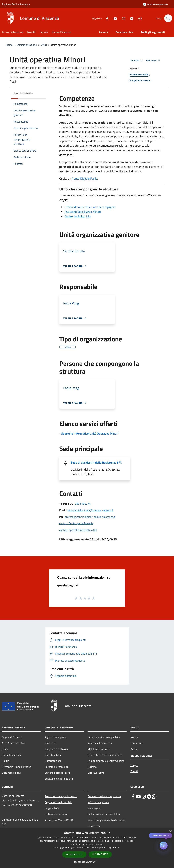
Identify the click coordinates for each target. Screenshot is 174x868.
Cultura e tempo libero (57, 773)
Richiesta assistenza (56, 814)
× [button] (170, 831)
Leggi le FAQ (52, 808)
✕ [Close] (168, 836)
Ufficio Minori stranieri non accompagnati (90, 207)
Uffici (44, 45)
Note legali (94, 808)
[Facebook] (106, 18)
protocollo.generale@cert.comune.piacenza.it (90, 517)
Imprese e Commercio (100, 743)
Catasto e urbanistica (57, 767)
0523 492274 (83, 504)
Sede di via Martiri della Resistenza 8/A (96, 463)
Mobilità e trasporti (98, 749)
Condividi (137, 61)
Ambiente (50, 743)
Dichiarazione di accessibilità (104, 814)
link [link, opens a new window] (119, 847)
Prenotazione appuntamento (61, 796)
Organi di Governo (12, 737)
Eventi (134, 771)
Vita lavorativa (96, 773)
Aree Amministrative (14, 743)
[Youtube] (114, 18)
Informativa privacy (99, 802)
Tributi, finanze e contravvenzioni (106, 761)
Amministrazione (27, 45)
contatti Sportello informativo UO (78, 530)
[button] (87, 862)
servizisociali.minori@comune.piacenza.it (90, 510)
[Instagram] (122, 18)
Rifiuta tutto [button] (100, 854)
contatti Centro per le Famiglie (76, 523)
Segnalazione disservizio (58, 802)
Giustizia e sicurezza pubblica (104, 737)
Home (9, 45)
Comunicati (137, 743)
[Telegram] (130, 18)
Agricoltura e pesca (56, 737)
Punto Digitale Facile (85, 179)
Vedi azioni (153, 61)
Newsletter (94, 826)
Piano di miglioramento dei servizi (107, 820)
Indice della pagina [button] (23, 93)
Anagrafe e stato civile (57, 749)
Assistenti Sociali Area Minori (83, 212)
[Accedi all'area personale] (155, 4)
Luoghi (134, 765)
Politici (6, 761)
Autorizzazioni (53, 761)
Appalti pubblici (53, 755)
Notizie (134, 737)
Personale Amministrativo (17, 767)
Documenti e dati (12, 773)
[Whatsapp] (139, 18)
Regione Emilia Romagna (16, 4)
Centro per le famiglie (78, 216)
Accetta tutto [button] (74, 854)
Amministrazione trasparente (104, 796)
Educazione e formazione (59, 779)
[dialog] (87, 848)
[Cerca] (168, 18)
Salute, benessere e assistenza (105, 755)
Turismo (92, 767)
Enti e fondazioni (11, 755)
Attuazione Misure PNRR (59, 820)
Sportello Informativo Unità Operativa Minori (90, 434)
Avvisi (134, 749)
